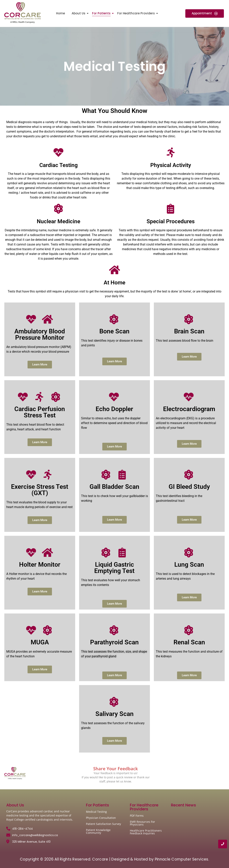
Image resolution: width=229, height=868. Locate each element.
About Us (79, 13)
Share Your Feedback (116, 768)
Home (60, 13)
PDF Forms (137, 816)
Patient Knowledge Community (98, 831)
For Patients (102, 13)
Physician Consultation (101, 818)
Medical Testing (96, 812)
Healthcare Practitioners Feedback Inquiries (146, 832)
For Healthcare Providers (137, 13)
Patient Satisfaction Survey (103, 824)
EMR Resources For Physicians (142, 823)
